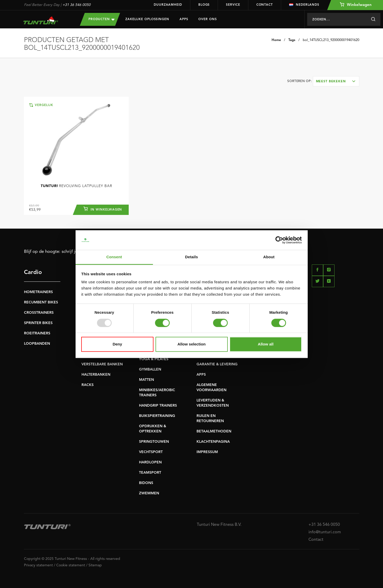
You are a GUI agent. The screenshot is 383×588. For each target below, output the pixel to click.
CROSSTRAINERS (39, 313)
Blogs (204, 5)
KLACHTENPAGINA (213, 442)
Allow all (266, 344)
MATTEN (146, 380)
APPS (201, 375)
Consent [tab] (114, 257)
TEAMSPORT (150, 473)
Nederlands (304, 5)
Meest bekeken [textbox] (331, 82)
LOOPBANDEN (37, 344)
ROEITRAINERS (37, 333)
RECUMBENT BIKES (41, 302)
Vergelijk (41, 105)
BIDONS (146, 483)
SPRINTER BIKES (38, 323)
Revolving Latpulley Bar (76, 186)
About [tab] (269, 257)
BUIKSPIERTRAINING (157, 416)
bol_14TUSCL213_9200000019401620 (331, 40)
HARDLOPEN (150, 462)
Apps (184, 19)
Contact (265, 5)
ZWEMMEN (149, 493)
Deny (117, 344)
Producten (101, 19)
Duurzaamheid (168, 5)
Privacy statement (38, 565)
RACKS (88, 385)
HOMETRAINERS (38, 292)
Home (276, 40)
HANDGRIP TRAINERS (158, 406)
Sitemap (95, 565)
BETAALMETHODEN (214, 431)
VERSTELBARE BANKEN (102, 364)
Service (233, 5)
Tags (292, 40)
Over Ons (207, 19)
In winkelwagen (103, 209)
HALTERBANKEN (96, 375)
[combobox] (336, 81)
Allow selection (191, 344)
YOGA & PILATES (154, 359)
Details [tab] (192, 257)
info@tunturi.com (325, 532)
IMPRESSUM (207, 452)
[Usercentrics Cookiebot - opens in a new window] (279, 240)
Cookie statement (71, 565)
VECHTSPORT (151, 452)
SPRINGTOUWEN (154, 442)
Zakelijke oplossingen (147, 19)
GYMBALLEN (150, 369)
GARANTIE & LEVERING (217, 364)
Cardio (33, 272)
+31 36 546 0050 (76, 5)
